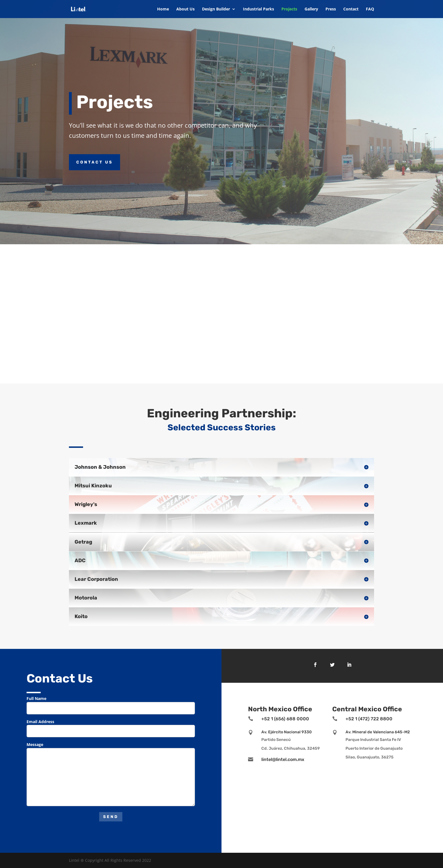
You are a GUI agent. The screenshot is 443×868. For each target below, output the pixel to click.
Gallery (311, 9)
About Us (185, 9)
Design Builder (216, 9)
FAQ (370, 9)
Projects (289, 9)
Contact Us (95, 162)
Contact (351, 9)
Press (331, 9)
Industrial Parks (259, 9)
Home (163, 9)
